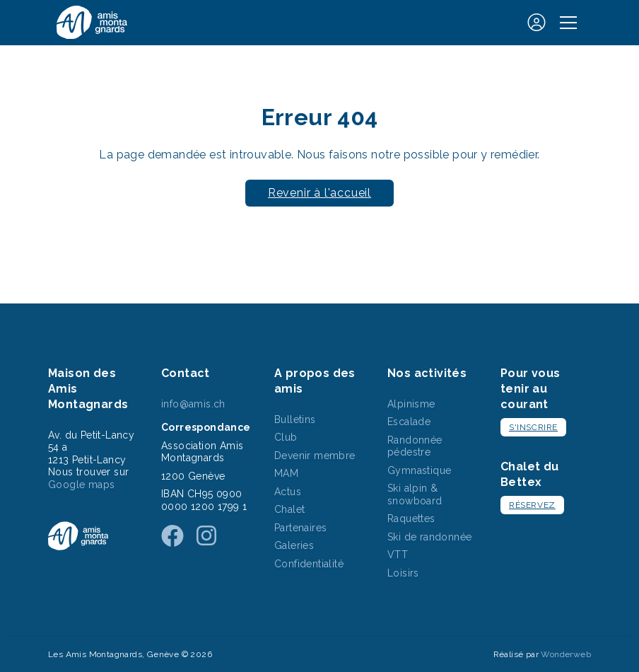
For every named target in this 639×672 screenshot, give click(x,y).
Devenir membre (315, 456)
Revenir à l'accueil (319, 193)
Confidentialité (309, 564)
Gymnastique (419, 470)
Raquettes (411, 519)
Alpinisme (411, 404)
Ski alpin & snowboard (415, 494)
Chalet (289, 509)
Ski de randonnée (429, 537)
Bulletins (295, 419)
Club (286, 437)
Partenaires (300, 528)
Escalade (409, 422)
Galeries (294, 545)
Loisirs (403, 573)
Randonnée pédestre (415, 446)
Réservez (532, 505)
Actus (288, 492)
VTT (398, 555)
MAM (286, 473)
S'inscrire (533, 427)
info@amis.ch (193, 404)
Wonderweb (566, 654)
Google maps (81, 485)
